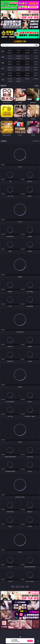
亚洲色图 (19, 67)
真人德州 (19, 50)
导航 (3, 80)
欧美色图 (27, 67)
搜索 (37, 45)
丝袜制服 (19, 58)
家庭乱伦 (19, 73)
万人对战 (27, 50)
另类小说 (19, 75)
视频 (3, 57)
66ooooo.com (20, 41)
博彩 (3, 51)
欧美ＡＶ (27, 56)
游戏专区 (36, 50)
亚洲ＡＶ (10, 56)
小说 (3, 74)
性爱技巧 (36, 75)
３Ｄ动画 (36, 56)
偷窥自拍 (10, 67)
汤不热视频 (36, 79)
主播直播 (27, 58)
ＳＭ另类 (36, 58)
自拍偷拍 (19, 56)
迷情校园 (10, 75)
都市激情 (10, 73)
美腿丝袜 (10, 70)
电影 (3, 63)
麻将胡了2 (10, 53)
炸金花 (19, 53)
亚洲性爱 (10, 62)
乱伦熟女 (27, 64)
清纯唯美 (19, 70)
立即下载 (30, 641)
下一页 (23, 587)
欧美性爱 (36, 62)
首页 (13, 587)
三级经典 (3, 141)
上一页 (18, 587)
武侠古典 (36, 73)
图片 (3, 68)
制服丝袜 (10, 64)
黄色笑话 (27, 75)
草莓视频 (27, 79)
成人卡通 (27, 62)
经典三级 (19, 64)
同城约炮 (10, 79)
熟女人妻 (10, 58)
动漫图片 (36, 67)
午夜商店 (19, 79)
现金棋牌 (27, 53)
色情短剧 (19, 81)
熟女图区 (27, 70)
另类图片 (36, 70)
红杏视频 (10, 81)
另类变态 (36, 64)
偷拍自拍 (19, 62)
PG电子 (10, 50)
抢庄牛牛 (36, 53)
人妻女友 (27, 73)
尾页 (27, 587)
